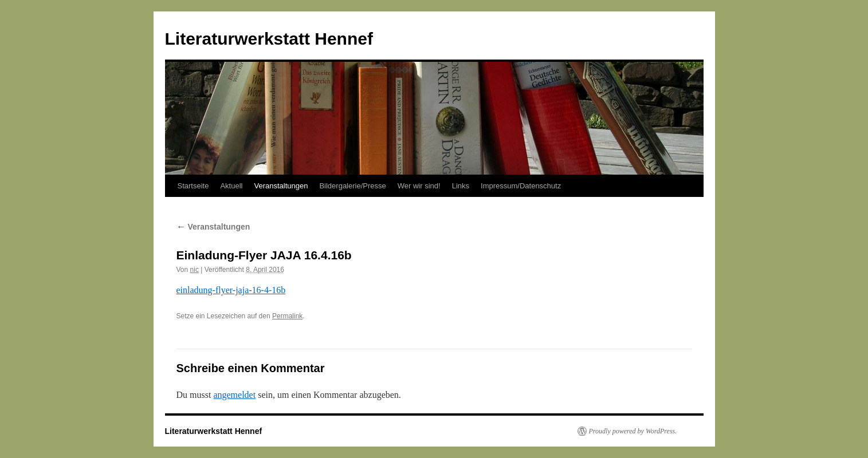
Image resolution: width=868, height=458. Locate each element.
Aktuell (231, 186)
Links (461, 186)
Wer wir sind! (419, 186)
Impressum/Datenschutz (521, 186)
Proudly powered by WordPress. (633, 431)
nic (195, 270)
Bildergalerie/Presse (352, 186)
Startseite (193, 186)
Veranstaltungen (281, 186)
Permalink (287, 316)
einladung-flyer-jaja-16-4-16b (231, 290)
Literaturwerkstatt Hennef (269, 39)
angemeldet (234, 395)
